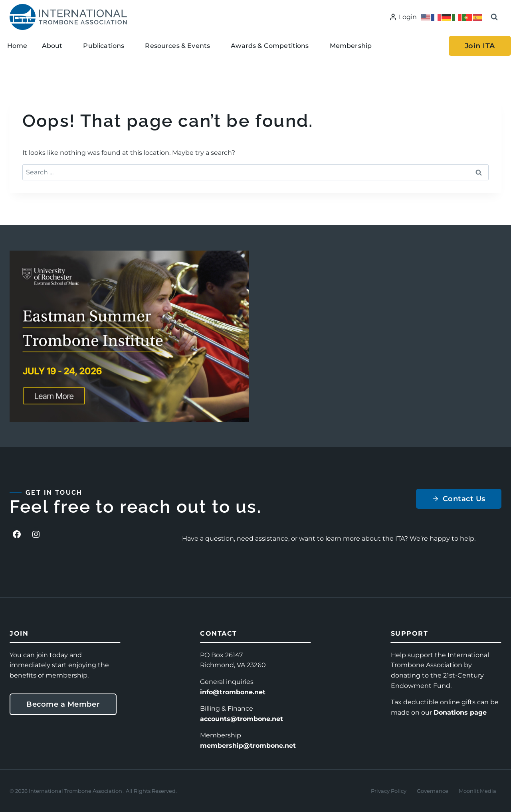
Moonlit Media (477, 791)
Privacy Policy (389, 791)
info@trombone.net (233, 692)
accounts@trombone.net (242, 719)
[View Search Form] (494, 17)
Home (17, 46)
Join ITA (480, 46)
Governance (433, 791)
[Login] (403, 17)
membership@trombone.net (248, 746)
